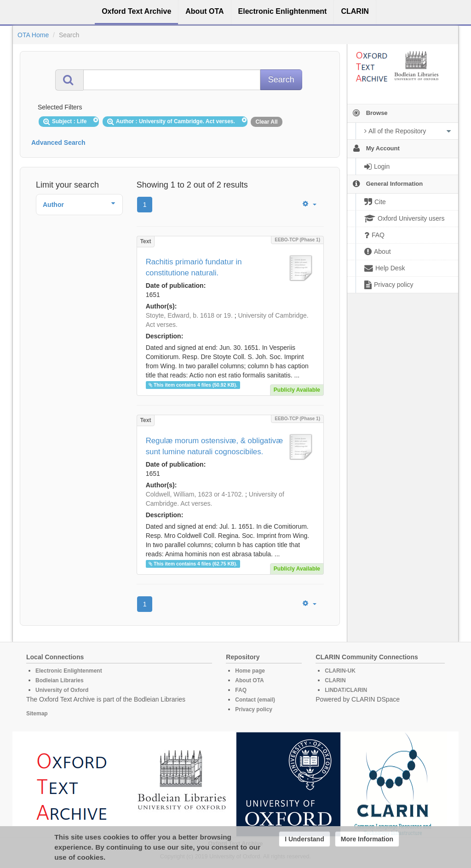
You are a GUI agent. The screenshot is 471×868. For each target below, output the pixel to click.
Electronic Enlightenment (69, 671)
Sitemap (37, 714)
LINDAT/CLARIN (346, 690)
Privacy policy (254, 709)
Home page (250, 671)
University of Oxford (62, 690)
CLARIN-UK (340, 671)
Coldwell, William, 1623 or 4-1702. (195, 494)
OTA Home (33, 35)
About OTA (249, 680)
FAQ (241, 690)
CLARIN (335, 680)
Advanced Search (58, 143)
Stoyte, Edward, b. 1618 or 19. (189, 315)
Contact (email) (255, 700)
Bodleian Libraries (60, 680)
